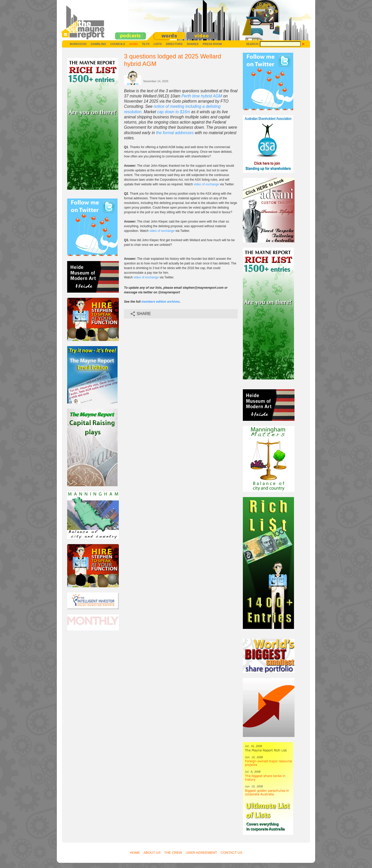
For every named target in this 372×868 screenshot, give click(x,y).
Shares (193, 44)
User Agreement (201, 853)
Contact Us (231, 853)
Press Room (212, 44)
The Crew (173, 853)
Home (135, 853)
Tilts (146, 44)
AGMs (133, 44)
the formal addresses (175, 133)
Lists (158, 44)
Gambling (98, 44)
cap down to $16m (173, 112)
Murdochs (78, 44)
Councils (118, 44)
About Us (152, 853)
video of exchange (206, 184)
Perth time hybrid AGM (202, 96)
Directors (174, 44)
